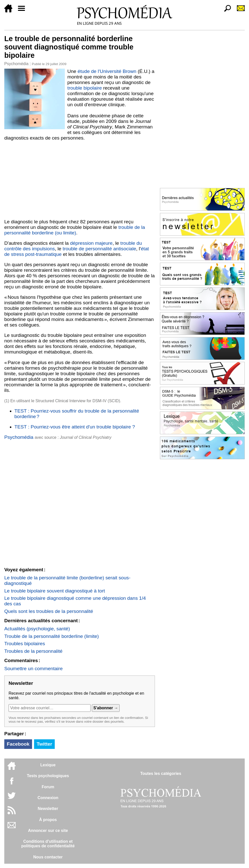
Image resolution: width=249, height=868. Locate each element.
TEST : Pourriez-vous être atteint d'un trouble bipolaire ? (75, 427)
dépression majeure (91, 243)
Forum (48, 787)
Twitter (44, 744)
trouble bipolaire (85, 88)
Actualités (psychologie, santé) (37, 629)
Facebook (18, 744)
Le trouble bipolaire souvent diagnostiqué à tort (55, 591)
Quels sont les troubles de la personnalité (49, 611)
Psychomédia (16, 64)
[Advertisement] (80, 179)
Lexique (48, 765)
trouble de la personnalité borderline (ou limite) (75, 230)
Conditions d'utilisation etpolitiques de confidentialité (48, 844)
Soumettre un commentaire (33, 669)
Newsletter (48, 809)
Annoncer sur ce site (48, 831)
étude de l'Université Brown (107, 71)
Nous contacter (48, 857)
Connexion (48, 798)
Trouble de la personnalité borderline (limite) (52, 636)
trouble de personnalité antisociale (99, 249)
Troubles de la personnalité (33, 651)
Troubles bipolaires (25, 644)
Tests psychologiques (48, 776)
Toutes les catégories (161, 774)
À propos (48, 820)
